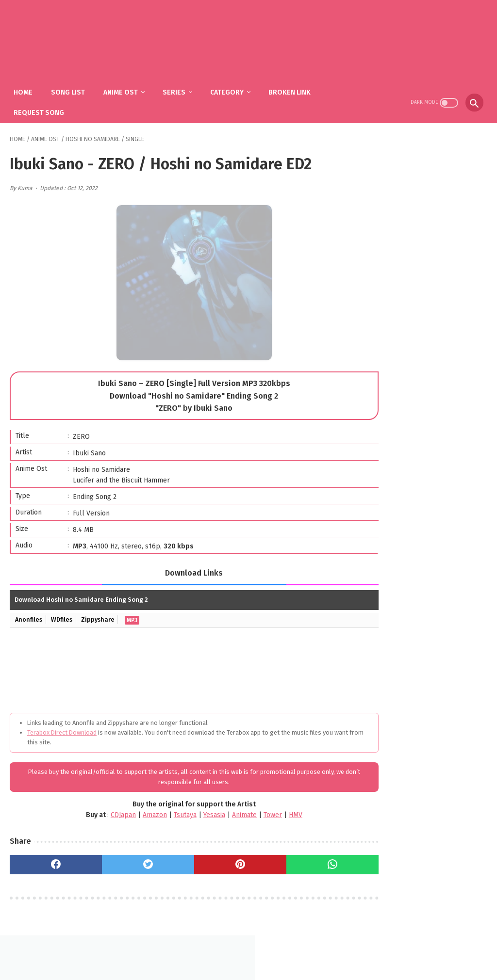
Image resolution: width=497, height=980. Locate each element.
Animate (222, 811)
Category (231, 88)
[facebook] (50, 860)
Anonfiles (30, 616)
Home (27, 88)
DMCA (260, 949)
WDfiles (64, 616)
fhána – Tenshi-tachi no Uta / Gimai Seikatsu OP (436, 538)
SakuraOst (256, 965)
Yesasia (191, 811)
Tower (250, 811)
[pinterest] (212, 860)
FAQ (234, 949)
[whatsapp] (293, 860)
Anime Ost (124, 88)
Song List (72, 88)
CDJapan (100, 811)
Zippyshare (101, 616)
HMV (273, 811)
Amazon (132, 811)
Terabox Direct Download (62, 728)
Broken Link (293, 88)
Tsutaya (162, 811)
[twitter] (131, 860)
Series (178, 88)
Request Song (43, 108)
